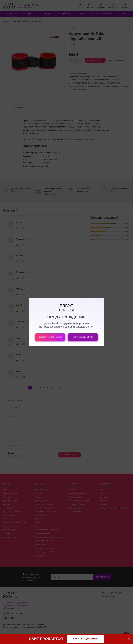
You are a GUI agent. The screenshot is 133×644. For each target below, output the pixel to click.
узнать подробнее (85, 639)
